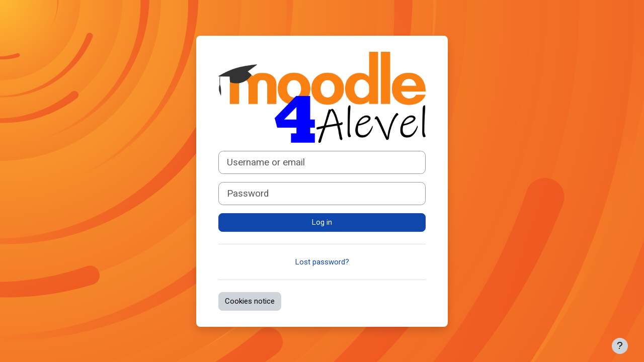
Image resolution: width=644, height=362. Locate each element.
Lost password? (322, 262)
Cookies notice (250, 301)
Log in (322, 222)
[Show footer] (620, 346)
